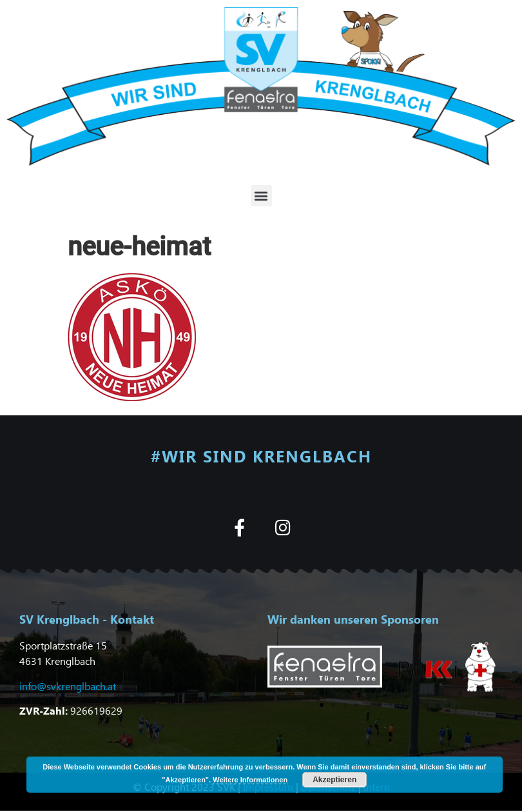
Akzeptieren (334, 780)
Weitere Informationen (250, 780)
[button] (261, 196)
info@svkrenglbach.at (68, 686)
